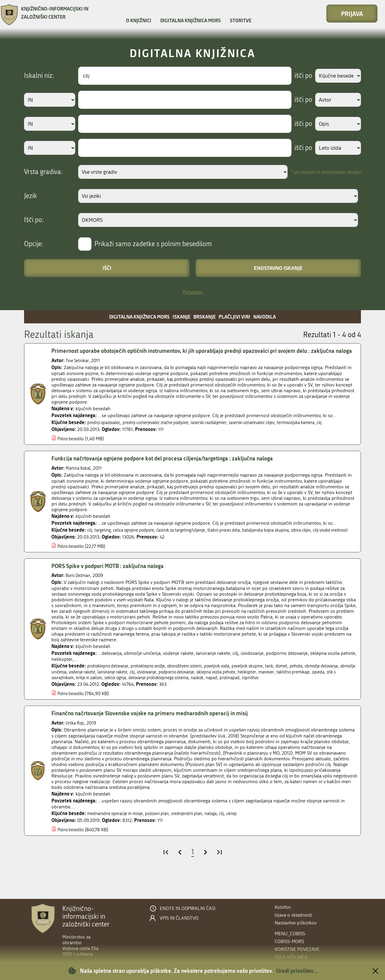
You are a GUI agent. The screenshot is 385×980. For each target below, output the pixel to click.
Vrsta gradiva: (43, 172)
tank (299, 686)
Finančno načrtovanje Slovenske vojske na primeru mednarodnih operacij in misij (158, 739)
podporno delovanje (237, 692)
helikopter (318, 692)
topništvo (61, 703)
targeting (105, 544)
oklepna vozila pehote (282, 692)
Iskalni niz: (39, 76)
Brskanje (205, 317)
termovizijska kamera (328, 431)
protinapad (326, 698)
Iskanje (182, 317)
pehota (329, 686)
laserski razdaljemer (228, 431)
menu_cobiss (290, 934)
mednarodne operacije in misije (120, 839)
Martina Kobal (80, 482)
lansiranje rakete (163, 692)
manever (339, 692)
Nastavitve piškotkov (296, 923)
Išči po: (34, 220)
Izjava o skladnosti (293, 915)
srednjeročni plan (203, 839)
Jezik (31, 196)
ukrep (254, 839)
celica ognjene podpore (140, 544)
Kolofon (283, 907)
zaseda (99, 698)
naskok (290, 698)
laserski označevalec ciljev (277, 431)
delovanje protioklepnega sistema (245, 698)
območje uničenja (92, 692)
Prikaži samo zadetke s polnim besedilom (153, 244)
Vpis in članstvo (179, 918)
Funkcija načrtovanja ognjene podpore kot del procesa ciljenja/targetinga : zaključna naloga (172, 473)
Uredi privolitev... (297, 971)
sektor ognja (195, 698)
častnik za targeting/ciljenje (194, 544)
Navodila (265, 317)
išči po (299, 76)
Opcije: (34, 244)
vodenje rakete (128, 692)
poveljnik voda (239, 686)
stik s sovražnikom (128, 698)
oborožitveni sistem (201, 686)
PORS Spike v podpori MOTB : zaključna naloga (113, 586)
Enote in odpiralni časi (188, 908)
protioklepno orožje (158, 686)
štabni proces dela (243, 544)
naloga (231, 839)
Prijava (352, 14)
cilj (54, 437)
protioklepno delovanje (111, 686)
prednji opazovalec (107, 431)
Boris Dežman (80, 595)
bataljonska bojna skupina (292, 544)
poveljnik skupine (274, 686)
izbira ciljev (333, 544)
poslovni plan (169, 839)
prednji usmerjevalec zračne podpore (167, 431)
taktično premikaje (71, 698)
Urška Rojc (77, 749)
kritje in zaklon (165, 698)
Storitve (241, 20)
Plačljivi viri (234, 317)
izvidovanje (202, 692)
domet (313, 686)
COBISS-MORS (289, 941)
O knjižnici (139, 20)
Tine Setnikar (79, 369)
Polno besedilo (73, 453)
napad (306, 698)
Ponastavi (192, 292)
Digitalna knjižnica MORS (191, 20)
